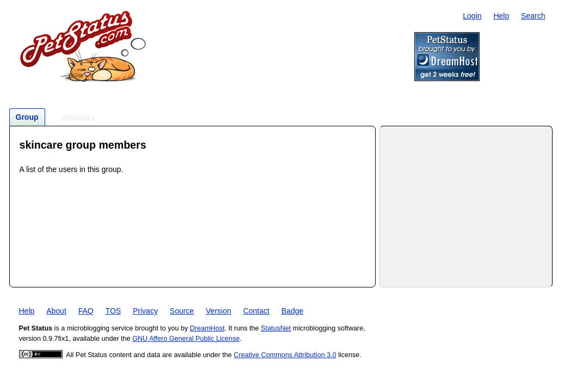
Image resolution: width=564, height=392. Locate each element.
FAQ (86, 311)
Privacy (145, 311)
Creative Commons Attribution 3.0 (285, 355)
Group (27, 117)
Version (219, 311)
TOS (114, 311)
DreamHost (207, 328)
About (56, 311)
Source (182, 311)
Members (78, 117)
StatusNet (276, 328)
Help (501, 16)
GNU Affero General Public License (186, 339)
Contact (256, 311)
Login (472, 16)
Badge (292, 311)
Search (533, 16)
